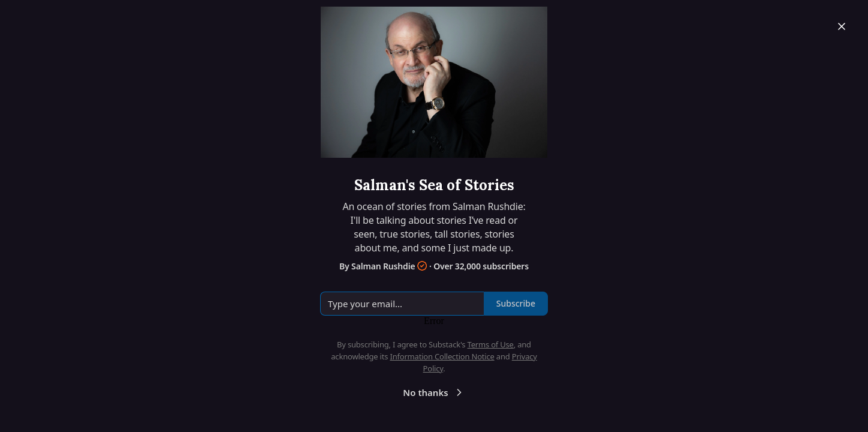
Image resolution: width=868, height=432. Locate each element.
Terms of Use (491, 344)
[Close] (842, 26)
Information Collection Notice (442, 356)
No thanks (434, 392)
